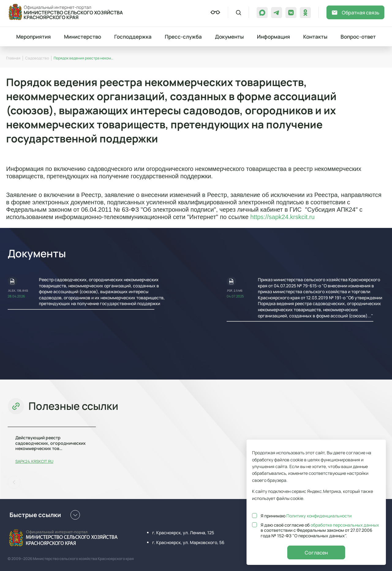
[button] (14, 482)
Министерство (83, 37)
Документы (229, 37)
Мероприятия (34, 37)
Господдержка (133, 37)
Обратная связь (355, 13)
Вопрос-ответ (358, 37)
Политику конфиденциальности (319, 516)
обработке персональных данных (345, 525)
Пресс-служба (183, 37)
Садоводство (37, 58)
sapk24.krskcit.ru (34, 461)
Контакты (315, 37)
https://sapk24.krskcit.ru (282, 217)
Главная (13, 58)
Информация (273, 37)
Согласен (316, 553)
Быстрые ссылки (45, 515)
